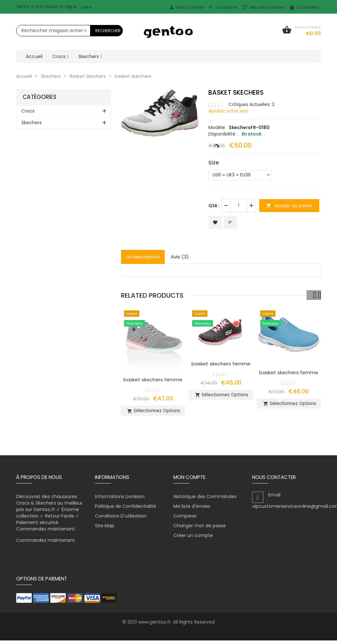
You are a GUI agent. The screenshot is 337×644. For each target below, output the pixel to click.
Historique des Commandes (205, 500)
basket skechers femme (153, 380)
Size (214, 162)
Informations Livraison (120, 500)
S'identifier (304, 7)
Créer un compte (193, 539)
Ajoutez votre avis (228, 111)
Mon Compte (186, 7)
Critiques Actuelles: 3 (252, 104)
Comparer (223, 7)
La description (143, 257)
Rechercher (108, 31)
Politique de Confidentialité (126, 510)
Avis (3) (180, 257)
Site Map (105, 529)
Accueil (24, 76)
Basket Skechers (90, 76)
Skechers (52, 76)
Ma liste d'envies (264, 7)
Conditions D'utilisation (121, 519)
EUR (87, 7)
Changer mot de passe (200, 529)
